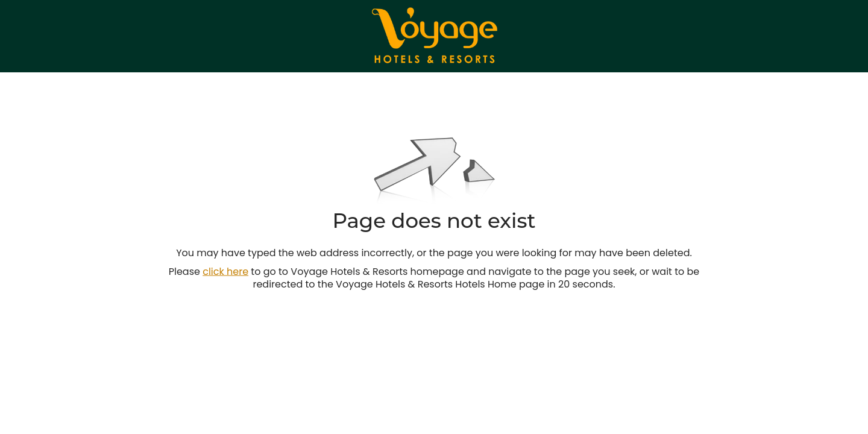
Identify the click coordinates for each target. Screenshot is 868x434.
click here (225, 272)
